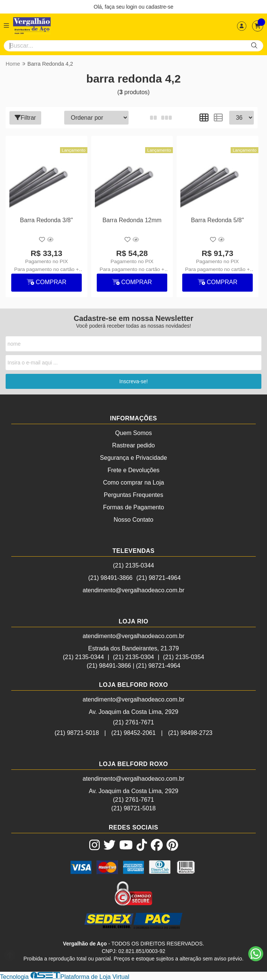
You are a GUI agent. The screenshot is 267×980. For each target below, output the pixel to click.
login (132, 7)
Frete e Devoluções (134, 470)
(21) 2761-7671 (133, 722)
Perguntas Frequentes (133, 495)
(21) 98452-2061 (133, 732)
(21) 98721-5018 (76, 732)
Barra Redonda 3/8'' (46, 220)
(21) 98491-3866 (110, 577)
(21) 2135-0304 (133, 657)
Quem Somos (133, 433)
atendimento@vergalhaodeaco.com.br (133, 590)
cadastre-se (160, 7)
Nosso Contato (133, 519)
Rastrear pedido (133, 445)
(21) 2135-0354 (184, 657)
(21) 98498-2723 (190, 732)
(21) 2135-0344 (133, 565)
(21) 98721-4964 (159, 577)
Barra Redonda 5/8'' (217, 220)
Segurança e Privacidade (134, 457)
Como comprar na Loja (134, 482)
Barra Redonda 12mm (131, 220)
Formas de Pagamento (134, 507)
